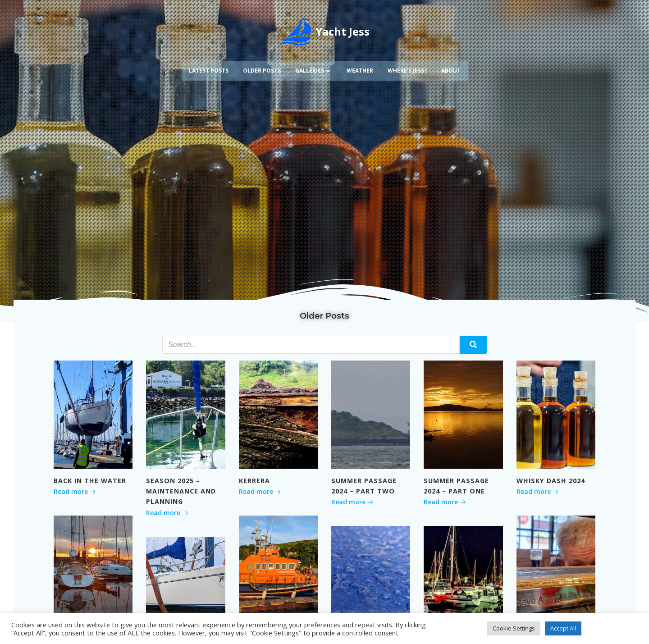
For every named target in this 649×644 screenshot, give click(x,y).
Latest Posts (209, 71)
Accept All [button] (563, 628)
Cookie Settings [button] (514, 628)
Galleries (314, 71)
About (451, 71)
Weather (360, 71)
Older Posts (262, 71)
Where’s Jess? (407, 71)
